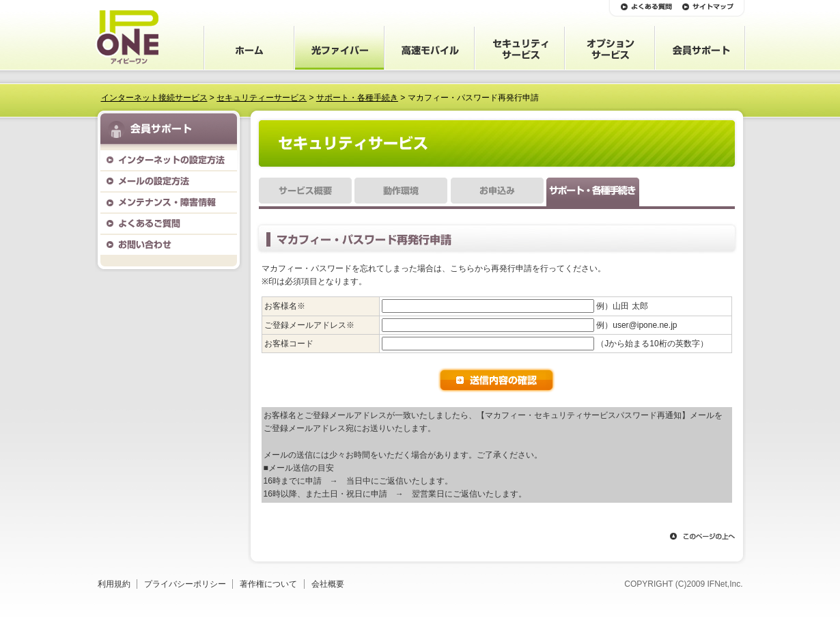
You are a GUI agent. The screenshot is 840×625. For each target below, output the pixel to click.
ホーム (249, 48)
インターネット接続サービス (154, 98)
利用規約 (114, 584)
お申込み (497, 193)
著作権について (268, 584)
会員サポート (430, 48)
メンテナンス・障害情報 (169, 203)
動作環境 (401, 193)
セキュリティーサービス (262, 98)
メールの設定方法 (169, 181)
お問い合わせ (169, 245)
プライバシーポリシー (185, 584)
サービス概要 (305, 193)
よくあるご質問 (169, 224)
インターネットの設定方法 (169, 160)
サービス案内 (339, 48)
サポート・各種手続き (357, 98)
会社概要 (328, 584)
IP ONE (127, 37)
